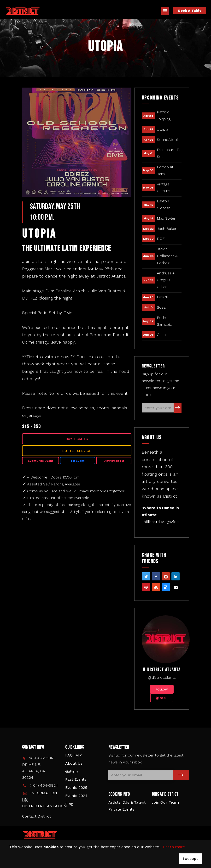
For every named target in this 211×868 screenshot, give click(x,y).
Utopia (162, 129)
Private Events (121, 809)
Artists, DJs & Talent (127, 802)
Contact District (36, 816)
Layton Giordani (164, 205)
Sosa (161, 307)
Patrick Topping (164, 116)
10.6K (162, 698)
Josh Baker (167, 229)
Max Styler (166, 218)
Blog (69, 804)
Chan (161, 335)
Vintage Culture (163, 188)
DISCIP (163, 297)
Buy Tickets (77, 439)
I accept (190, 859)
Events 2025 (76, 787)
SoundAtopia (168, 140)
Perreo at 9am (165, 170)
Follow (162, 690)
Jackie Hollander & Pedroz (167, 256)
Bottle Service (77, 451)
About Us (74, 763)
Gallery (72, 771)
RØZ (161, 239)
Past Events (76, 779)
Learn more (174, 847)
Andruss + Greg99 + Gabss (166, 280)
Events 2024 (76, 796)
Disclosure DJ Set (169, 153)
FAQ (69, 755)
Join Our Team (165, 802)
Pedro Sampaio (164, 321)
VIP (79, 755)
